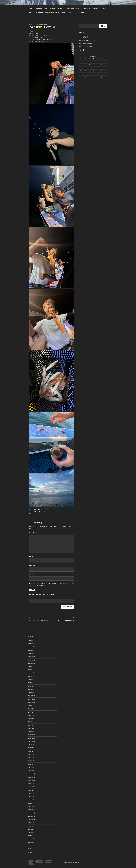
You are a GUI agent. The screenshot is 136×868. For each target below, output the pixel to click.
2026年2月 (31, 650)
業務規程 (83, 13)
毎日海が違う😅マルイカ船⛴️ (87, 40)
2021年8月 (31, 826)
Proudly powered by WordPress (70, 862)
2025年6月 (31, 676)
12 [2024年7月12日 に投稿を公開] (98, 65)
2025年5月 (31, 680)
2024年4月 (31, 722)
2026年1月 (31, 654)
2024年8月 (31, 709)
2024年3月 (31, 725)
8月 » (102, 77)
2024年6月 (31, 715)
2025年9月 (31, 667)
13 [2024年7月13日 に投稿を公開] (102, 65)
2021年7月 (31, 829)
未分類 (30, 853)
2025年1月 (31, 693)
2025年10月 (32, 663)
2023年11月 (32, 738)
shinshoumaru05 (44, 24)
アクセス (104, 9)
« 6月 (85, 77)
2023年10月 (32, 741)
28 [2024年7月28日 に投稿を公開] (106, 71)
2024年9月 (31, 706)
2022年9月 (31, 784)
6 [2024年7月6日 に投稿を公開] (102, 62)
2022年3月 (31, 803)
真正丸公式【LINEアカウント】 (54, 9)
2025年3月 (31, 686)
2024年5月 (31, 719)
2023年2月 (31, 767)
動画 (30, 13)
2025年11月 (32, 660)
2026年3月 (31, 647)
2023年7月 (31, 751)
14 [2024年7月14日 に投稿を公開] (106, 65)
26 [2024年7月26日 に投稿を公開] (98, 71)
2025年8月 (31, 670)
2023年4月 (31, 761)
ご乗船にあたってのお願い (73, 9)
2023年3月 (31, 764)
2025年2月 (31, 689)
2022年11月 (32, 777)
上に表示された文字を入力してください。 (42, 595)
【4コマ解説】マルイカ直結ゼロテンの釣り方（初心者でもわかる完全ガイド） (56, 13)
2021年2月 (31, 842)
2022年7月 (31, 790)
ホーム (30, 9)
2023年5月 (31, 758)
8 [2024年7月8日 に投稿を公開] (81, 65)
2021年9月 (31, 823)
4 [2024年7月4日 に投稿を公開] (93, 62)
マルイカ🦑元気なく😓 (85, 47)
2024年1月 (31, 732)
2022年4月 (31, 800)
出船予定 (96, 9)
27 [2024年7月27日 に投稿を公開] (102, 71)
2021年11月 (32, 816)
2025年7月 (31, 673)
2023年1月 (31, 771)
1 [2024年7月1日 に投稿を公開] (81, 62)
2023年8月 (31, 748)
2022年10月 (32, 780)
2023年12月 (32, 735)
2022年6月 (31, 793)
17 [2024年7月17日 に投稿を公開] (89, 68)
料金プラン (87, 9)
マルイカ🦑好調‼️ (84, 37)
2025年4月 (31, 683)
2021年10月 (32, 820)
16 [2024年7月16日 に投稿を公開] (85, 68)
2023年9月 (31, 745)
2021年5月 (31, 836)
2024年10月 (32, 702)
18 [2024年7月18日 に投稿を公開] (93, 68)
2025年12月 (32, 657)
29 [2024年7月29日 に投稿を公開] (81, 74)
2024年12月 (32, 696)
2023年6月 (31, 754)
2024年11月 (32, 699)
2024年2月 (31, 728)
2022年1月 (31, 810)
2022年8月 (31, 787)
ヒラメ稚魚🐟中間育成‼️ (86, 44)
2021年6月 (31, 833)
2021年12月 (32, 813)
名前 (31, 556)
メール (32, 566)
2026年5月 (31, 641)
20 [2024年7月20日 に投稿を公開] (102, 68)
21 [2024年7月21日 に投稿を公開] (106, 68)
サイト (31, 575)
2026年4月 (31, 644)
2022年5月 (31, 797)
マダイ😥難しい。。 (85, 50)
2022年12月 (32, 774)
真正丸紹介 (39, 9)
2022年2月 (31, 806)
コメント (32, 533)
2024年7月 (31, 712)
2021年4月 (31, 839)
